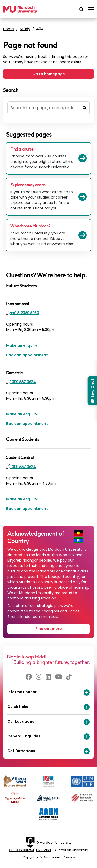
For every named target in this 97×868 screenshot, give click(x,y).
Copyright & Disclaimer (42, 857)
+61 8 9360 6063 (24, 313)
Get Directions (48, 751)
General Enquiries (48, 737)
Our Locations (48, 722)
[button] (81, 10)
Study (25, 29)
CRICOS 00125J (21, 850)
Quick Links (48, 707)
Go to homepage (49, 74)
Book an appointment (27, 355)
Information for (48, 692)
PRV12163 (44, 850)
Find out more (49, 629)
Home (9, 29)
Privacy (69, 857)
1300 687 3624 (23, 382)
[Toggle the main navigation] (91, 10)
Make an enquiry (22, 345)
